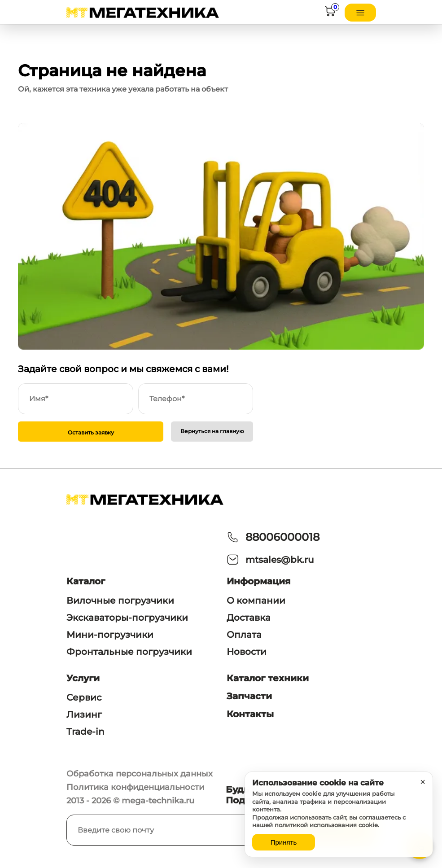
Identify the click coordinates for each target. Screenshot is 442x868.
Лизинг (84, 715)
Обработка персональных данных (140, 774)
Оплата (244, 635)
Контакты (250, 714)
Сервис (84, 697)
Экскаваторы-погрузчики (127, 618)
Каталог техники (268, 678)
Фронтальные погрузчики (129, 652)
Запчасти (249, 696)
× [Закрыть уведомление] (423, 782)
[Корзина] (330, 13)
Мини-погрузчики (110, 635)
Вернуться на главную (212, 431)
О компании (256, 601)
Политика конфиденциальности (135, 787)
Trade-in (85, 732)
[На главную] (143, 13)
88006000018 (282, 537)
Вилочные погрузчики (120, 601)
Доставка (249, 618)
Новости (247, 652)
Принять (284, 842)
